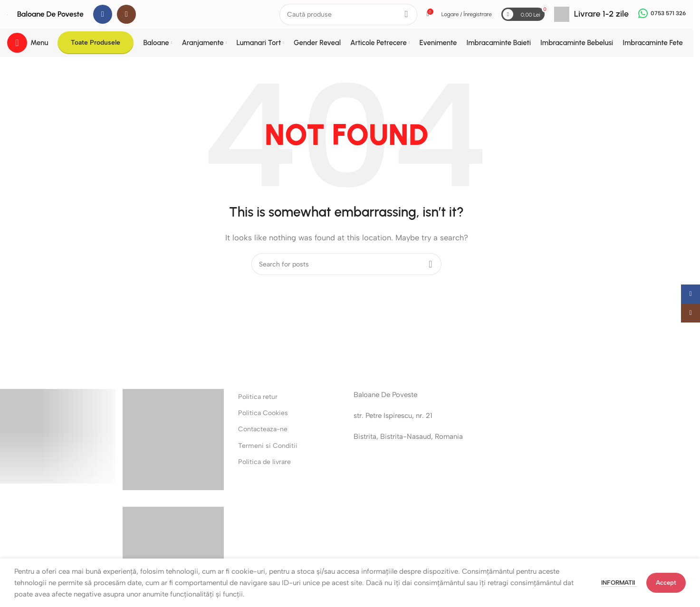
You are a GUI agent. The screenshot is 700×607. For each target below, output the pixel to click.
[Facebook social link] (103, 14)
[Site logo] (7, 14)
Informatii (619, 583)
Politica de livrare (264, 462)
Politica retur (258, 397)
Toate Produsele (96, 43)
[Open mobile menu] (28, 43)
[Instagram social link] (126, 14)
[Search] (348, 14)
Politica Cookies (263, 413)
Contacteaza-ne (263, 429)
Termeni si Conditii (268, 446)
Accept (666, 583)
